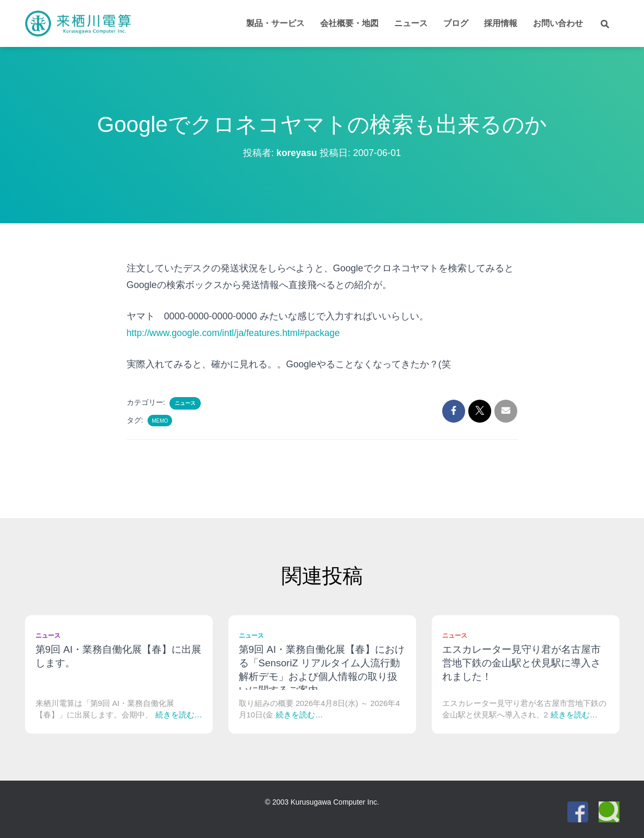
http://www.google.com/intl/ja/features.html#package (235, 333)
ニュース (411, 23)
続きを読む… (179, 715)
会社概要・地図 (349, 23)
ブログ (456, 23)
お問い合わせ (558, 23)
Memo (160, 421)
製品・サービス (275, 23)
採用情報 (501, 23)
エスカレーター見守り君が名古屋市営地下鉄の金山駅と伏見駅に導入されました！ (521, 663)
